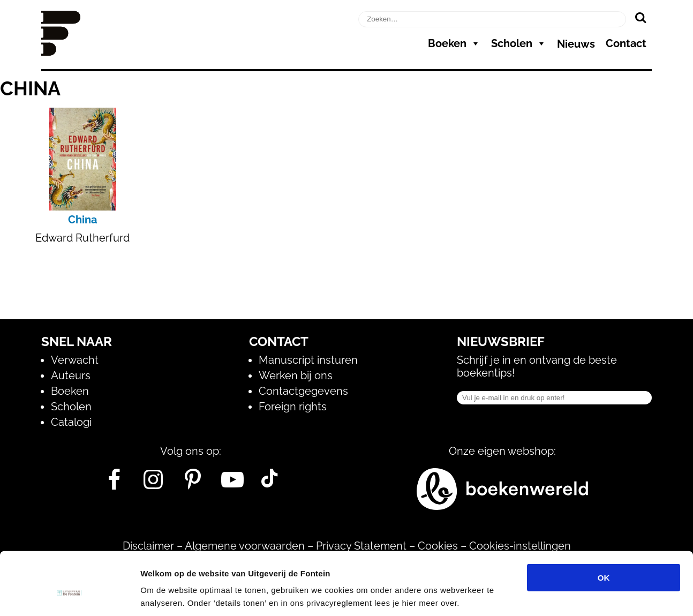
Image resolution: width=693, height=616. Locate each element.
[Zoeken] (640, 17)
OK (604, 526)
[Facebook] (114, 484)
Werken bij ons (296, 375)
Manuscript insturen (308, 360)
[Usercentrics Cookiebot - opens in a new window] (69, 595)
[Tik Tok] (269, 484)
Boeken (454, 43)
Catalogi (71, 422)
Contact (626, 43)
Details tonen (579, 595)
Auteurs (71, 375)
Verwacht (75, 360)
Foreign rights (293, 407)
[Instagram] (153, 484)
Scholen (519, 43)
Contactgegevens (303, 391)
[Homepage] (61, 52)
